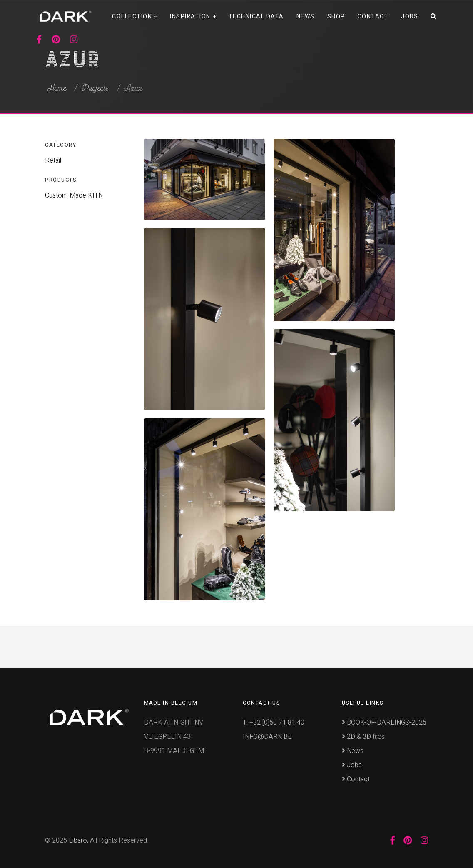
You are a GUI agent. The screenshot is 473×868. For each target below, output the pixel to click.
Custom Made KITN (74, 195)
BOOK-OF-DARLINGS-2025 (384, 723)
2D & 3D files (363, 737)
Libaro (78, 840)
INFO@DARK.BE (267, 737)
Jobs (410, 16)
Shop (336, 16)
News (306, 16)
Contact (373, 16)
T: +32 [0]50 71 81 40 (274, 723)
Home (57, 88)
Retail (53, 160)
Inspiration (190, 16)
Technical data (256, 16)
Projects (95, 88)
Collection (132, 16)
